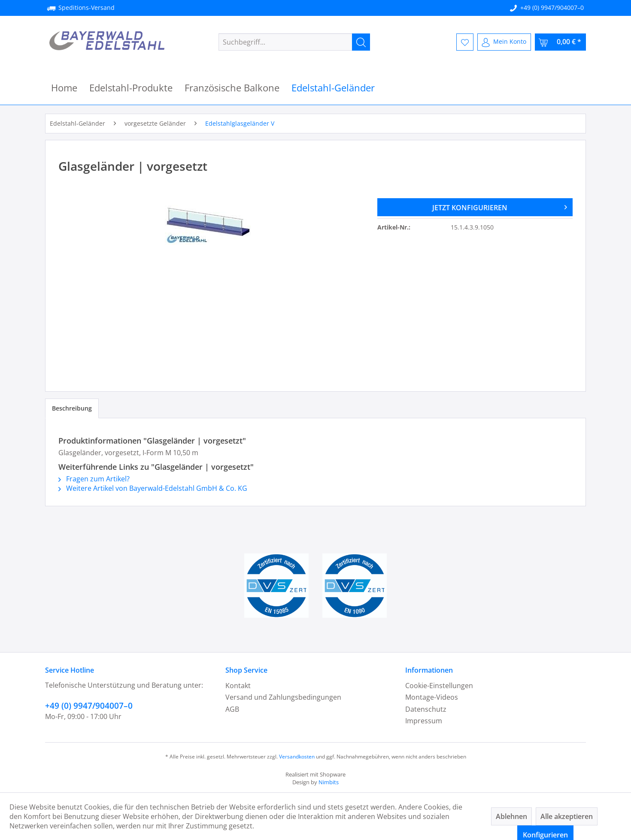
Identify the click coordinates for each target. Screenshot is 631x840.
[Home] (64, 88)
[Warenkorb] (560, 42)
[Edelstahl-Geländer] (333, 88)
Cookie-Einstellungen (439, 686)
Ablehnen (511, 816)
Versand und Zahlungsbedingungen (283, 697)
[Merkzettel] (465, 42)
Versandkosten (297, 757)
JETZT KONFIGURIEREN (500, 206)
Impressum (424, 721)
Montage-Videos (432, 697)
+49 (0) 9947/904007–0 (552, 8)
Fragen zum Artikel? (94, 479)
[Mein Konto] (504, 42)
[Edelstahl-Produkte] (131, 88)
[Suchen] (361, 42)
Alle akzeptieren (567, 816)
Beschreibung (72, 408)
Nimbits (329, 782)
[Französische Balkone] (232, 88)
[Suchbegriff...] (294, 42)
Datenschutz (426, 709)
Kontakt (238, 686)
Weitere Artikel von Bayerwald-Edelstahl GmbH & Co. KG (153, 488)
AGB (232, 709)
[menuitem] (294, 42)
